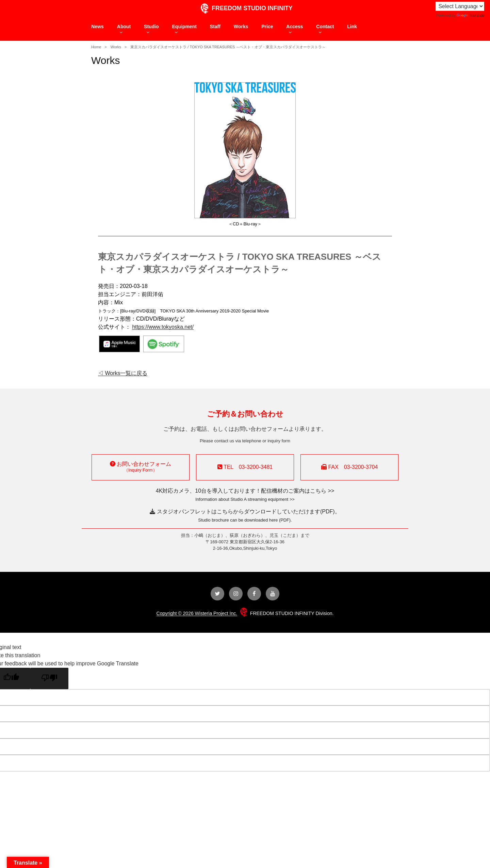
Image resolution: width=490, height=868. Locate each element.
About (124, 29)
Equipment (184, 29)
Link (352, 27)
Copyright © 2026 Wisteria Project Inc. (197, 613)
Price (267, 27)
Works (241, 27)
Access (295, 29)
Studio (151, 29)
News (97, 27)
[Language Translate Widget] (460, 6)
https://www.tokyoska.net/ (163, 327)
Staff (215, 27)
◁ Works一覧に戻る (123, 373)
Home (96, 47)
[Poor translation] (49, 678)
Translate (471, 15)
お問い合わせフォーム (141, 467)
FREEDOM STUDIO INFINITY (245, 8)
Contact (325, 29)
